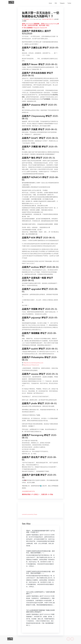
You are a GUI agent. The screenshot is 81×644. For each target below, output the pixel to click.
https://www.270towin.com (31, 365)
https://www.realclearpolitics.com (33, 363)
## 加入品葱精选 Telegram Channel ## (34, 28)
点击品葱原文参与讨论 (28, 491)
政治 (45, 19)
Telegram (62, 3)
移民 (48, 19)
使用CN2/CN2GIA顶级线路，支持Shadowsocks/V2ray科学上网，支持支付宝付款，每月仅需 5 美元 (40, 25)
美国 (50, 19)
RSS (56, 3)
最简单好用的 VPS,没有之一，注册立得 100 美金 (37, 494)
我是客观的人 (27, 19)
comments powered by (30, 514)
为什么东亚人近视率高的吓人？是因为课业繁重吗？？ (40, 593)
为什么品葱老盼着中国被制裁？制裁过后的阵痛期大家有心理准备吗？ (40, 611)
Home (50, 3)
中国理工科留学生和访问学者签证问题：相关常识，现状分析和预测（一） (40, 552)
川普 (43, 19)
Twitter (69, 3)
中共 (53, 19)
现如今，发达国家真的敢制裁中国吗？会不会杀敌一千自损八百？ (40, 531)
